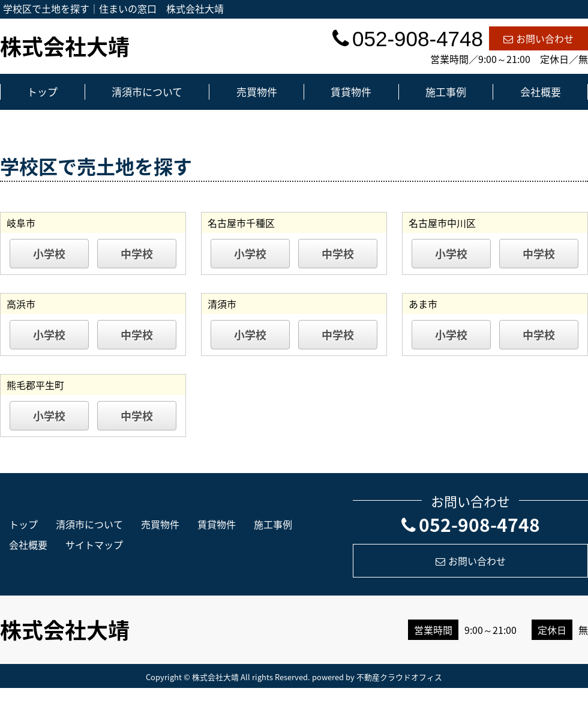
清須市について (147, 92)
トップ (42, 92)
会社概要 (541, 92)
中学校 (137, 254)
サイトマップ (94, 544)
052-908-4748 (471, 524)
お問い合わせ (538, 38)
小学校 (49, 254)
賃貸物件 (351, 92)
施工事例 (446, 92)
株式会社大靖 (65, 46)
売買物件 (257, 92)
